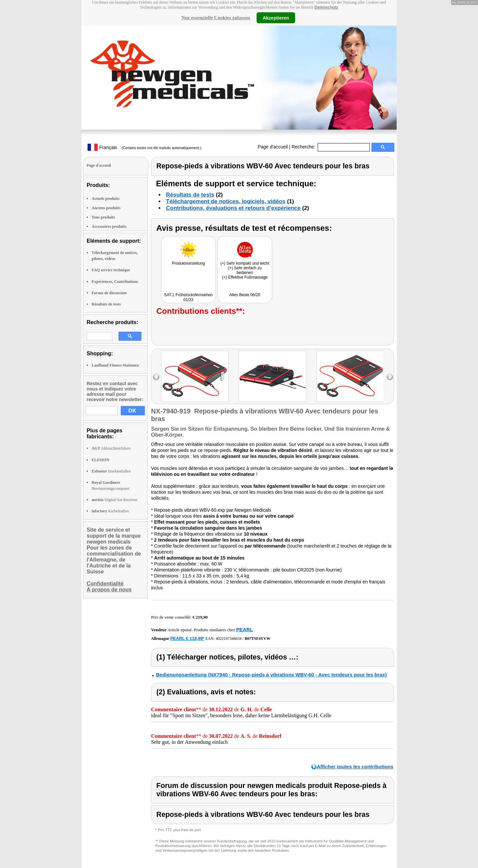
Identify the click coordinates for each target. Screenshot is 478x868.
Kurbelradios (110, 511)
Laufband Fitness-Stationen (115, 365)
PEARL (244, 629)
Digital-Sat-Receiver (115, 500)
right (390, 377)
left (156, 377)
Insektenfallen (111, 471)
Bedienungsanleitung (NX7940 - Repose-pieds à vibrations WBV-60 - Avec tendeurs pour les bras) (271, 675)
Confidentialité (105, 584)
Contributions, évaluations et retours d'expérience (233, 208)
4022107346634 (229, 639)
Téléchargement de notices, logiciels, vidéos (226, 201)
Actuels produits (106, 199)
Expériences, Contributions (115, 282)
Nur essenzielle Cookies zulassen (216, 18)
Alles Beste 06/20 (245, 295)
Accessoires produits (109, 226)
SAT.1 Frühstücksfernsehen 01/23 (188, 297)
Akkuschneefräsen (111, 448)
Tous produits (103, 217)
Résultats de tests (106, 304)
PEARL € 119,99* (187, 638)
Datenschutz (326, 7)
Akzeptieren (276, 18)
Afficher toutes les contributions (355, 767)
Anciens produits (106, 208)
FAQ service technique (111, 270)
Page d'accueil (273, 147)
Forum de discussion (109, 293)
